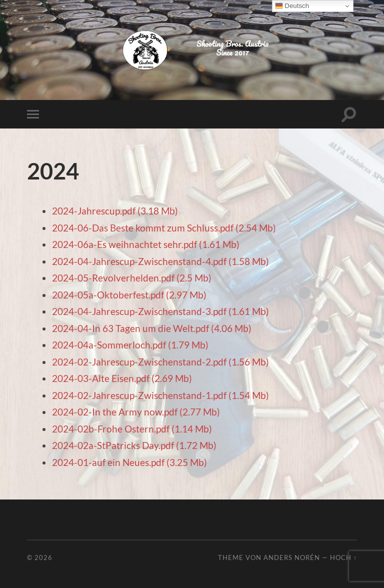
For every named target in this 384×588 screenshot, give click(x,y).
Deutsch (292, 6)
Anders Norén (292, 557)
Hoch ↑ (343, 557)
